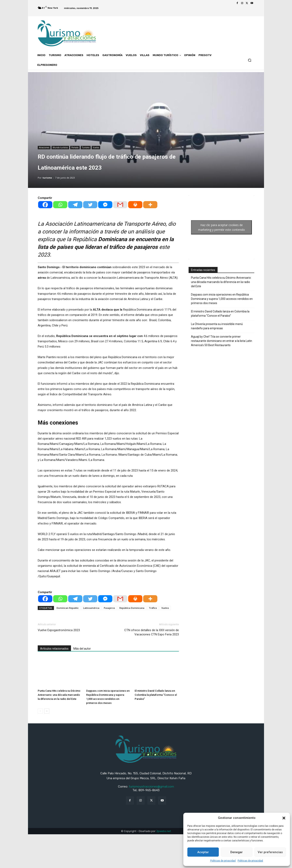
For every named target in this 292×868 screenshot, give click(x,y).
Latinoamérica (91, 608)
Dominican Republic (68, 608)
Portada (75, 147)
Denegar (237, 852)
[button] (284, 818)
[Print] (135, 205)
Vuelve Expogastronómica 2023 (59, 630)
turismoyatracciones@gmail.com (151, 787)
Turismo (86, 147)
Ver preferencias (270, 852)
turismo (47, 178)
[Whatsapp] (60, 205)
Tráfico (153, 608)
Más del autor (82, 649)
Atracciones (44, 147)
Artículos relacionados (54, 649)
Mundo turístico (60, 147)
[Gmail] (120, 205)
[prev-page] (40, 711)
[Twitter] (90, 205)
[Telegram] (75, 205)
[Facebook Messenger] (105, 205)
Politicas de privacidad (223, 861)
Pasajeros (109, 608)
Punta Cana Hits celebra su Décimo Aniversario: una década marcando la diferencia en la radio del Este (59, 695)
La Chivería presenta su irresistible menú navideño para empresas (217, 326)
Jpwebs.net (164, 831)
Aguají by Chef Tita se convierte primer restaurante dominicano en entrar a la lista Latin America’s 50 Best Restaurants (222, 341)
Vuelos (96, 147)
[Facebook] (45, 205)
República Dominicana (132, 608)
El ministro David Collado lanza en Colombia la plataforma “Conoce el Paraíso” (156, 695)
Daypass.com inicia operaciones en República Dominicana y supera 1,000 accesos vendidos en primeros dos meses (222, 299)
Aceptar (203, 852)
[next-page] (47, 711)
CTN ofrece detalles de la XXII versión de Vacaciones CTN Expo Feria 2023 (152, 632)
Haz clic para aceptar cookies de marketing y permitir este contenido (222, 227)
